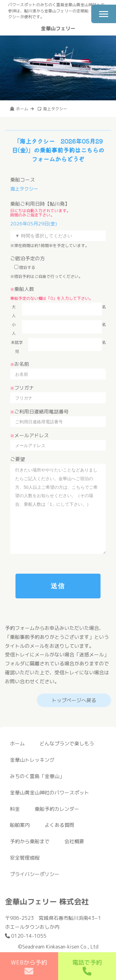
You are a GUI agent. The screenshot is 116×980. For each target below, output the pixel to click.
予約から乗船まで (30, 841)
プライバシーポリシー (35, 874)
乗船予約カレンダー (57, 809)
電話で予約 (87, 967)
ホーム (17, 743)
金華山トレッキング (32, 760)
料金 (15, 809)
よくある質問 (59, 825)
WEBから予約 (29, 967)
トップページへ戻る (74, 700)
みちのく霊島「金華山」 (37, 776)
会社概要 (74, 841)
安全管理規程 (25, 858)
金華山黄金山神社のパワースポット (49, 793)
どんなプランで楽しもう (67, 743)
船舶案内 (20, 825)
